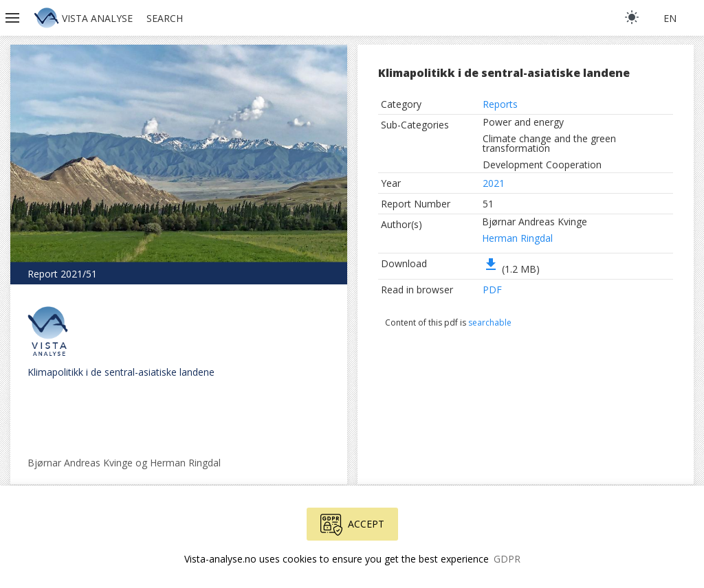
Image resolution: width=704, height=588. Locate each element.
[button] (14, 18)
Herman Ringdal (517, 238)
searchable (490, 323)
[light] (632, 17)
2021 (494, 183)
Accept (352, 525)
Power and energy (523, 122)
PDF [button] (492, 290)
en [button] (670, 18)
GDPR (507, 559)
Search (165, 18)
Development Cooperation (542, 165)
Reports (500, 104)
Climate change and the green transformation (549, 143)
